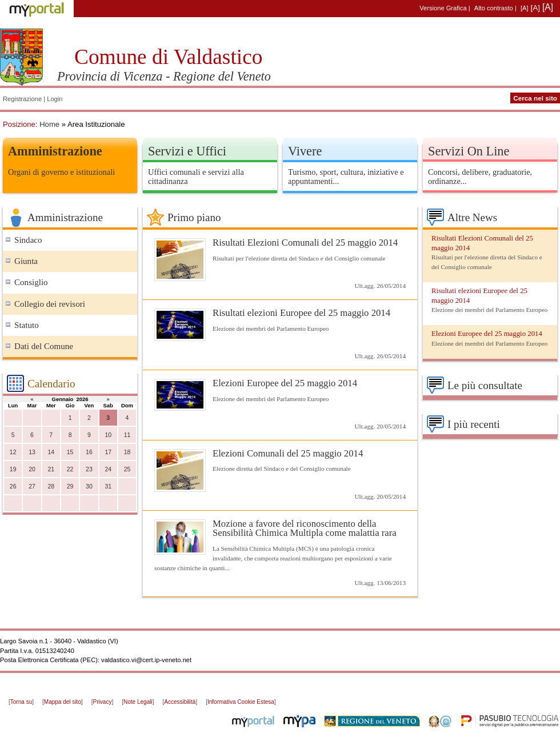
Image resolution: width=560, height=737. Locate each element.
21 (51, 469)
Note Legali (138, 702)
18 (127, 452)
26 (13, 486)
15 (70, 452)
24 (108, 469)
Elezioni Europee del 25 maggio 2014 (285, 383)
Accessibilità (180, 702)
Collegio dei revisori (50, 304)
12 (13, 452)
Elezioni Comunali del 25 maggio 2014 (288, 453)
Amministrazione (55, 151)
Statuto (27, 325)
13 (32, 452)
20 (32, 469)
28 (51, 486)
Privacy (103, 702)
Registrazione (22, 99)
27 (32, 486)
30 (89, 486)
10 (108, 435)
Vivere (305, 151)
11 (127, 435)
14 (51, 452)
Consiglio (31, 282)
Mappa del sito (63, 702)
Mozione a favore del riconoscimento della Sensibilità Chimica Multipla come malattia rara (305, 528)
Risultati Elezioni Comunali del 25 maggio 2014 (305, 243)
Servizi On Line (469, 151)
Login (55, 99)
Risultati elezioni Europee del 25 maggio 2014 (301, 313)
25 (127, 469)
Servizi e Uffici (187, 151)
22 (70, 469)
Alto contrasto (494, 8)
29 (70, 486)
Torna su (21, 702)
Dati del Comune (44, 346)
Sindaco (28, 240)
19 (13, 469)
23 (89, 469)
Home (49, 124)
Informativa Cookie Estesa (241, 702)
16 (89, 452)
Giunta (26, 261)
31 (108, 486)
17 (108, 452)
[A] (525, 8)
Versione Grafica (443, 8)
